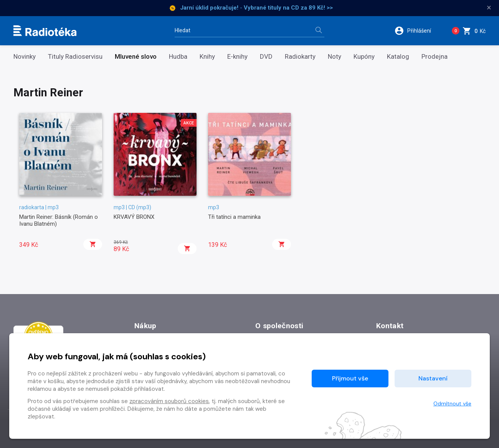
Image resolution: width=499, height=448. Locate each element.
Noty (335, 57)
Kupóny (364, 57)
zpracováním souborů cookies (169, 401)
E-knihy (237, 57)
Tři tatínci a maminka (234, 217)
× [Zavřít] (489, 8)
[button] (418, 31)
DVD (266, 57)
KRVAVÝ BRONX (134, 217)
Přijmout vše (350, 378)
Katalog (398, 57)
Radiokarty (300, 57)
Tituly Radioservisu (75, 57)
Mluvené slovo (136, 57)
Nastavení (433, 378)
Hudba (178, 57)
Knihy (207, 57)
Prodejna (435, 57)
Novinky (25, 57)
